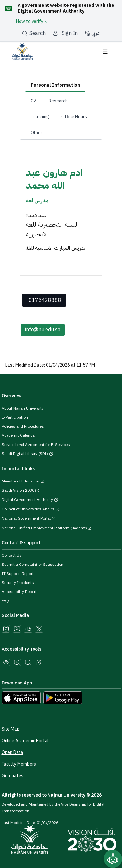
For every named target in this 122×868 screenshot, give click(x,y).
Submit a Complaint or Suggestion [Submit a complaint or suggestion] (33, 565)
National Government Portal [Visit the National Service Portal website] (29, 518)
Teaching (40, 117)
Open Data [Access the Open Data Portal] (13, 752)
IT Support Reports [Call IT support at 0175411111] (19, 574)
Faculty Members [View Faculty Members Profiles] (19, 764)
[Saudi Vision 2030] (92, 840)
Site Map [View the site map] (11, 729)
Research (58, 101)
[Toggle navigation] (105, 52)
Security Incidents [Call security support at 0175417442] (18, 583)
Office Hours (74, 117)
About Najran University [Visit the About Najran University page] (23, 408)
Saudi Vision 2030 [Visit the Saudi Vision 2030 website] (20, 490)
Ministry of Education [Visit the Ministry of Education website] (23, 481)
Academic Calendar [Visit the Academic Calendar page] (19, 435)
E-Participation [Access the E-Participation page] (15, 417)
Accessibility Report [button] (19, 592)
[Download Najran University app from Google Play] (63, 697)
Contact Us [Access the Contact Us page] (12, 555)
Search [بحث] (34, 33)
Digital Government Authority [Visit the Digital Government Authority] (30, 500)
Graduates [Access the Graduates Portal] (13, 776)
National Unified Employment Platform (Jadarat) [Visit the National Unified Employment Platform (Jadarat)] (47, 528)
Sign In (70, 33)
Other (36, 133)
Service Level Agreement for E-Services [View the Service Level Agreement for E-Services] (36, 445)
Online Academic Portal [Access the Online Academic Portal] (25, 741)
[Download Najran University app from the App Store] (21, 697)
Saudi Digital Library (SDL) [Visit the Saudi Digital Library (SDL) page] (27, 454)
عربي (92, 33)
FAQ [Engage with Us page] (5, 601)
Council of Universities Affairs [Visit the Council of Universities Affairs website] (30, 509)
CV (34, 101)
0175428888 (45, 300)
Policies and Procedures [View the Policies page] (23, 426)
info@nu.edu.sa (43, 330)
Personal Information (55, 85)
